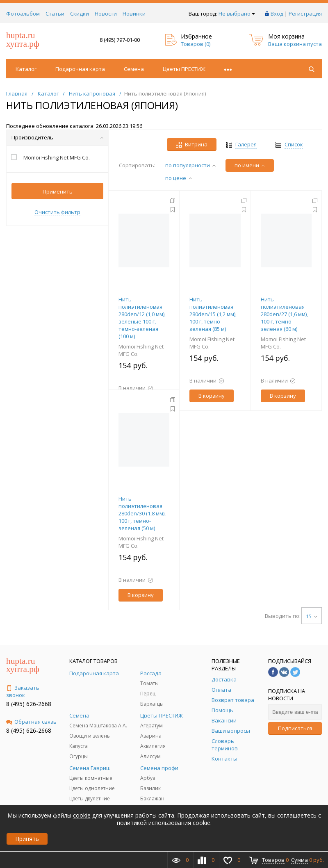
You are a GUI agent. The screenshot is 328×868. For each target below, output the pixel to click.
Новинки (134, 14)
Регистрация (305, 14)
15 (312, 616)
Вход (277, 14)
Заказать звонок (23, 691)
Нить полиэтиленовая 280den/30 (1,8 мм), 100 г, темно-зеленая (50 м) (142, 513)
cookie (82, 815)
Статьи (55, 14)
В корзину (212, 396)
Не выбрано (237, 14)
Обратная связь (31, 722)
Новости (106, 14)
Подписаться (295, 728)
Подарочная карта (80, 69)
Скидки (80, 14)
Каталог (26, 69)
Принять (27, 839)
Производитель (57, 137)
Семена (134, 69)
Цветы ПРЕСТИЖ (184, 69)
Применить (58, 191)
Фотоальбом (23, 14)
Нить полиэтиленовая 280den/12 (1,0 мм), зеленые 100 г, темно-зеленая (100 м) (142, 318)
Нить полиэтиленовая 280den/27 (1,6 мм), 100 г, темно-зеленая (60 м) (284, 314)
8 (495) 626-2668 (29, 704)
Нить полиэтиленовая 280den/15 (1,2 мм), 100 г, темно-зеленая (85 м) (213, 314)
